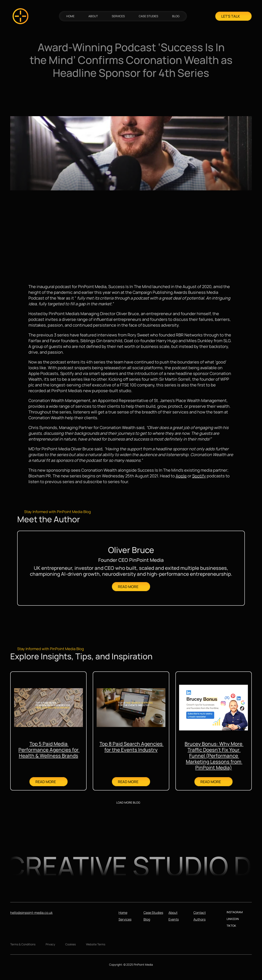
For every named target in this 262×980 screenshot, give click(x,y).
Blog (147, 919)
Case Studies (153, 913)
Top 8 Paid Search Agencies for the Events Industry (132, 747)
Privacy (50, 944)
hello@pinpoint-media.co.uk (31, 913)
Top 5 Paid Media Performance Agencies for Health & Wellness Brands (49, 750)
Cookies (71, 944)
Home (123, 913)
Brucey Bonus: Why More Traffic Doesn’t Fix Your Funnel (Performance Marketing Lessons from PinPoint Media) (214, 755)
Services (125, 919)
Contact (200, 913)
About (173, 913)
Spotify (199, 476)
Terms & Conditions (23, 944)
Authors (199, 919)
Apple (181, 476)
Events (174, 919)
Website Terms (96, 944)
